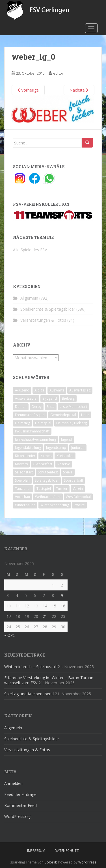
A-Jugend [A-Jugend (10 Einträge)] (22, 390)
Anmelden (13, 783)
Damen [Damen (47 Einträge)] (21, 407)
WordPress (87, 862)
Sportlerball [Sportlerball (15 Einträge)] (73, 480)
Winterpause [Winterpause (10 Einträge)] (25, 505)
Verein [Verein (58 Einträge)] (78, 489)
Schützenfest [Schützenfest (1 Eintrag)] (48, 472)
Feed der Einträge (20, 794)
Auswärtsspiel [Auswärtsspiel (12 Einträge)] (26, 398)
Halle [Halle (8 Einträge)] (85, 415)
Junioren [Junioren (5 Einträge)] (78, 448)
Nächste (79, 90)
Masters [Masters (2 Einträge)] (21, 464)
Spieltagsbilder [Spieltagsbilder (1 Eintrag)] (47, 480)
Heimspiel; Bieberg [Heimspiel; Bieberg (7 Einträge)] (72, 423)
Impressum (36, 851)
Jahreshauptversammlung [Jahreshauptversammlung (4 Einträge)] (35, 439)
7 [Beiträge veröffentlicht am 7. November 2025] (44, 595)
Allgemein (29, 298)
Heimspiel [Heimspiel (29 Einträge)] (43, 423)
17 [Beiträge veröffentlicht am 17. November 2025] (9, 616)
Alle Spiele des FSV (30, 250)
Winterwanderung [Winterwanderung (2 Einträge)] (55, 505)
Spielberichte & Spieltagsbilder (48, 309)
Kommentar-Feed (20, 805)
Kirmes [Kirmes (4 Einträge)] (46, 456)
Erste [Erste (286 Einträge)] (51, 407)
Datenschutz (67, 851)
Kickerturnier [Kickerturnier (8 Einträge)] (25, 456)
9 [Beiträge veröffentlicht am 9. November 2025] (62, 595)
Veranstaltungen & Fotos (43, 320)
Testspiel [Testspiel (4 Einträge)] (44, 489)
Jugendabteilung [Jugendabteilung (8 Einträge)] (28, 448)
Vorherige (28, 90)
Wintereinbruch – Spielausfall (30, 667)
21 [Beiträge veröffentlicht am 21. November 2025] (45, 616)
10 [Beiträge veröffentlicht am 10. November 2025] (9, 606)
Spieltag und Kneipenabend (29, 694)
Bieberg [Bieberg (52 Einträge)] (68, 398)
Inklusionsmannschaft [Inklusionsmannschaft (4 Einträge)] (32, 431)
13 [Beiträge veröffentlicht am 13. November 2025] (36, 606)
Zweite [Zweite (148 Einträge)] (79, 505)
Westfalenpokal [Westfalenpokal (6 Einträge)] (78, 497)
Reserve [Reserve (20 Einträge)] (64, 464)
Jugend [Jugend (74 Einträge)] (67, 439)
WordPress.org (18, 816)
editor (58, 73)
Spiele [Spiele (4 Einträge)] (68, 472)
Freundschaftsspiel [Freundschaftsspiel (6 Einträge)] (30, 415)
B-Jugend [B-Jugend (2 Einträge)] (50, 398)
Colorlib (51, 862)
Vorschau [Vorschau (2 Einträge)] (22, 497)
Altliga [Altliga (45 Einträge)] (39, 390)
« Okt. (9, 635)
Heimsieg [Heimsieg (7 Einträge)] (22, 423)
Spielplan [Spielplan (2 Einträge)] (22, 480)
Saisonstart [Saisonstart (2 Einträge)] (24, 472)
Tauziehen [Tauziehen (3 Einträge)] (23, 489)
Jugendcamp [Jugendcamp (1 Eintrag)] (56, 448)
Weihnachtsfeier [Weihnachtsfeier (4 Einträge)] (48, 497)
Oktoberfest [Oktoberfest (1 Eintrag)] (43, 464)
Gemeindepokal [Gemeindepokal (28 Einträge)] (63, 415)
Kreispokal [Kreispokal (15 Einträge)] (65, 456)
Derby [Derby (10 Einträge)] (37, 407)
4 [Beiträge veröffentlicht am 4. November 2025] (17, 595)
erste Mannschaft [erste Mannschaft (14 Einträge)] (73, 407)
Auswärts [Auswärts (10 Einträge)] (57, 390)
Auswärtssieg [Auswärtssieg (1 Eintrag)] (80, 390)
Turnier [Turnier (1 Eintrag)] (62, 489)
